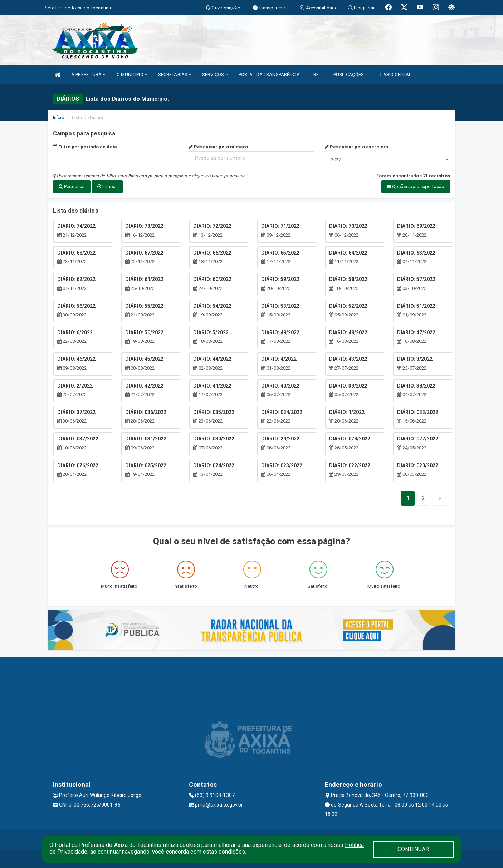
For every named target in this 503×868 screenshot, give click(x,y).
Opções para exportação (416, 186)
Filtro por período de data (85, 147)
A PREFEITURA (88, 75)
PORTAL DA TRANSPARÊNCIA (269, 75)
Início (59, 117)
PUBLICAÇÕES (351, 75)
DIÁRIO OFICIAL (395, 75)
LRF (317, 75)
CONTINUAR (413, 849)
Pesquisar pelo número (218, 147)
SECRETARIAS (175, 75)
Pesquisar (72, 186)
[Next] (423, 498)
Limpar (107, 186)
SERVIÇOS (215, 75)
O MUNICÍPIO (132, 75)
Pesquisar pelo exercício (357, 147)
